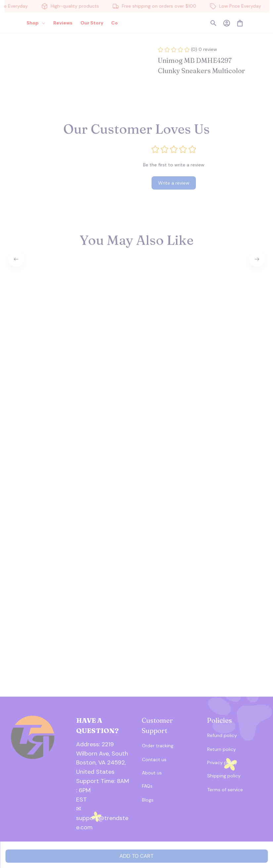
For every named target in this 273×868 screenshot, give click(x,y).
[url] (104, 786)
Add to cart (136, 856)
